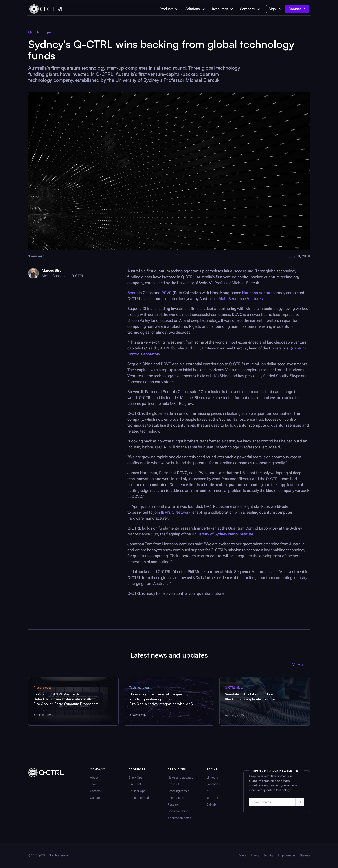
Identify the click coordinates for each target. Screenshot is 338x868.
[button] (168, 9)
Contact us (297, 9)
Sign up (275, 9)
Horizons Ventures (258, 293)
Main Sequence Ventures (241, 299)
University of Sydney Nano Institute (222, 534)
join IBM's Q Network (172, 512)
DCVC (166, 293)
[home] (47, 9)
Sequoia (135, 293)
